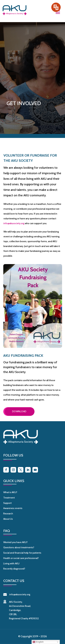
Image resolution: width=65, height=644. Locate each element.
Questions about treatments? (19, 547)
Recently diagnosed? (14, 569)
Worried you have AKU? (15, 542)
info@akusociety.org (14, 223)
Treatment (9, 498)
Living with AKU (11, 563)
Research (8, 514)
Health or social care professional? (21, 558)
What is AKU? (10, 492)
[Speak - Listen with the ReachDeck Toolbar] (56, 7)
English (38, 642)
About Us (8, 519)
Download (19, 411)
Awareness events (13, 508)
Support (7, 503)
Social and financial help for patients (22, 553)
